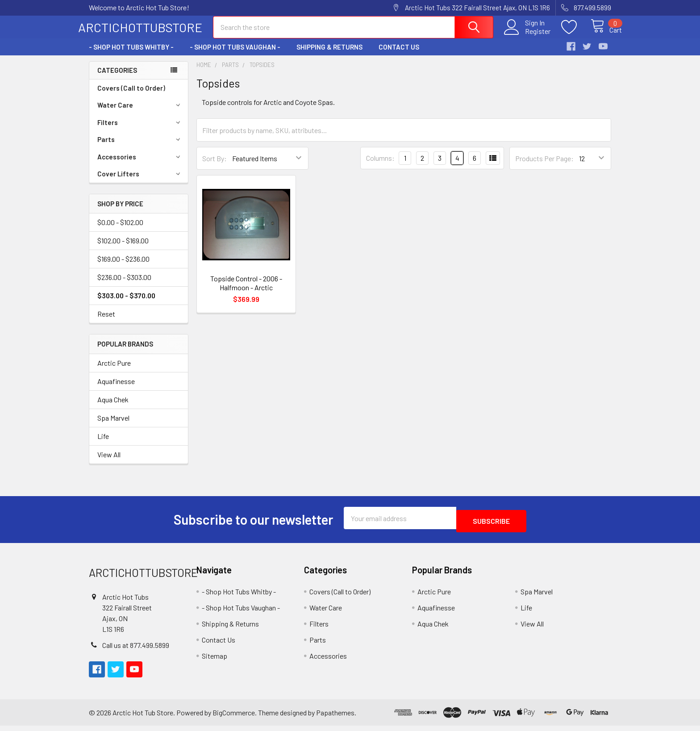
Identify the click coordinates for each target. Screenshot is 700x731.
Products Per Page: (544, 166)
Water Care (140, 113)
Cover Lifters (140, 182)
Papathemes (335, 717)
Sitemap (215, 661)
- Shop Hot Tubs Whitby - (131, 55)
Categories (117, 78)
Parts (140, 147)
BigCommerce (234, 717)
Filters (140, 130)
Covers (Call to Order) (131, 96)
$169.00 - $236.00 (123, 267)
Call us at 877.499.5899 (136, 650)
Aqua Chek (113, 407)
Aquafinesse (116, 389)
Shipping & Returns (329, 55)
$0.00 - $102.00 (120, 230)
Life (103, 444)
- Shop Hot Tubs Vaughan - (235, 55)
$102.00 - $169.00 (123, 249)
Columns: (380, 166)
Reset (106, 322)
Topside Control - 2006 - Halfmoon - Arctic (246, 291)
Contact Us (399, 55)
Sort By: (215, 166)
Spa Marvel (113, 426)
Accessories (140, 165)
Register (528, 36)
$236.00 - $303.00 (124, 285)
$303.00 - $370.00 (126, 303)
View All (109, 462)
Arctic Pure (114, 371)
